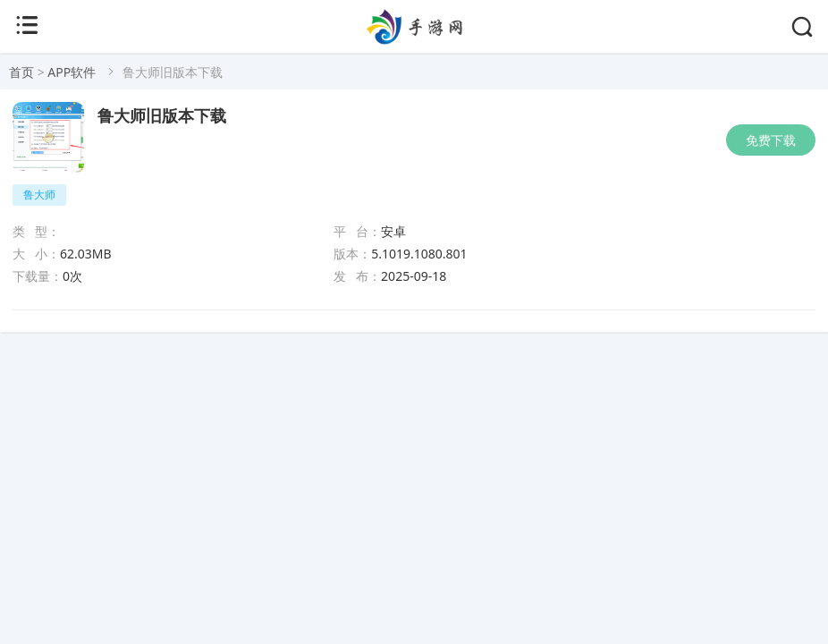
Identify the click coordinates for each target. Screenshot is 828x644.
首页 (21, 72)
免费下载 (771, 140)
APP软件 (72, 72)
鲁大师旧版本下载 (162, 116)
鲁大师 (39, 195)
